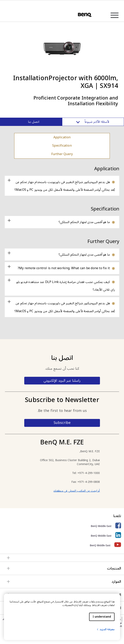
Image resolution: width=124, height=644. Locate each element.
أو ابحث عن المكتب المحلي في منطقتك (77, 491)
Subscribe (62, 423)
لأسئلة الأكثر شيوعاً (93, 122)
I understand (102, 617)
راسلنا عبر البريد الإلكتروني (62, 381)
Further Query (62, 154)
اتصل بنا (34, 122)
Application (62, 137)
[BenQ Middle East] (62, 526)
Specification (62, 146)
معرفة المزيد (105, 629)
